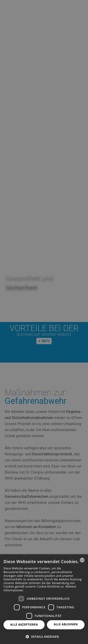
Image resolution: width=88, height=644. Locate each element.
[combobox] (82, 560)
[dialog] (44, 599)
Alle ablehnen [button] (66, 624)
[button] (44, 636)
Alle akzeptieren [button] (24, 625)
